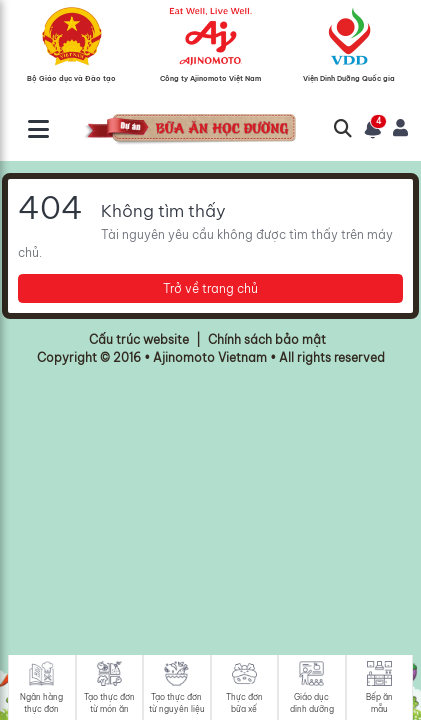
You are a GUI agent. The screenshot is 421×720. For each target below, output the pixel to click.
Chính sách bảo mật (267, 339)
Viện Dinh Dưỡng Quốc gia (349, 78)
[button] (373, 129)
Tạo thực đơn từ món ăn (109, 703)
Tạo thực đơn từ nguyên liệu (177, 703)
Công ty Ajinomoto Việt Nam (210, 78)
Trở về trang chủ (210, 288)
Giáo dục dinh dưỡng (312, 703)
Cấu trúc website (139, 339)
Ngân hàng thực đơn (41, 703)
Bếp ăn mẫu (379, 703)
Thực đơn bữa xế (244, 703)
